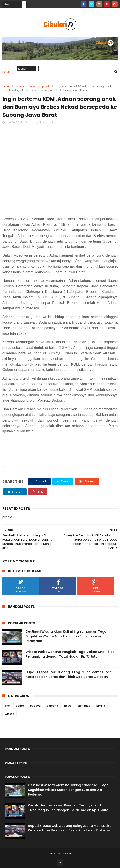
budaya (35, 706)
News (33, 86)
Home (6, 72)
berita (20, 86)
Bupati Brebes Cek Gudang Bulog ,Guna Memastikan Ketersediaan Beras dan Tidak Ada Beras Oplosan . (69, 674)
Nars (68, 854)
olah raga (84, 706)
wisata (10, 714)
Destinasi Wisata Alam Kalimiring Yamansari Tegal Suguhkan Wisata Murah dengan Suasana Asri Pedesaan (67, 636)
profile (46, 86)
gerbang (52, 706)
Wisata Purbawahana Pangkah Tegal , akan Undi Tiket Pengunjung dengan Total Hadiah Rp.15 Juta (70, 654)
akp (7, 706)
